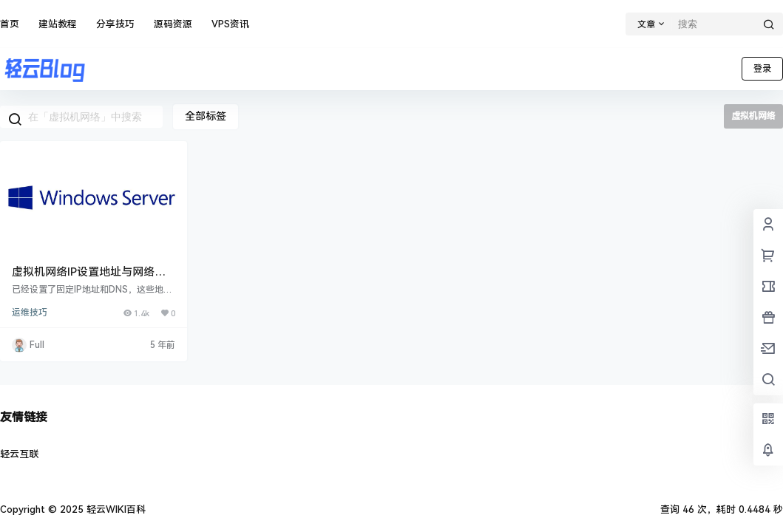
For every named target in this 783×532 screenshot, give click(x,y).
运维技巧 (30, 313)
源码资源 (173, 24)
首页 (10, 24)
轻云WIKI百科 (115, 509)
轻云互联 (19, 454)
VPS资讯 (230, 24)
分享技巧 (115, 24)
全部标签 (206, 116)
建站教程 (58, 24)
